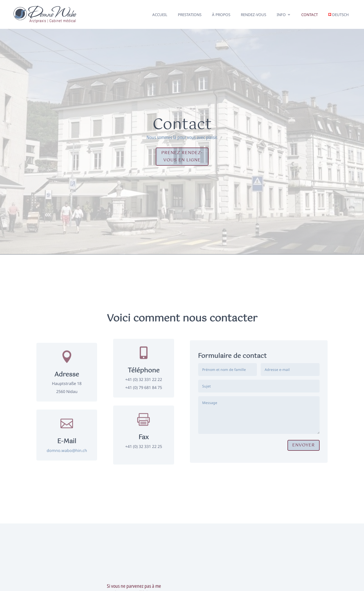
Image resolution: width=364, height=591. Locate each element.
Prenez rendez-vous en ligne (182, 156)
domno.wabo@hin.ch (67, 450)
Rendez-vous (253, 15)
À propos (221, 15)
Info (281, 15)
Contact (310, 15)
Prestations (190, 15)
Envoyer (304, 445)
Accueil (160, 15)
